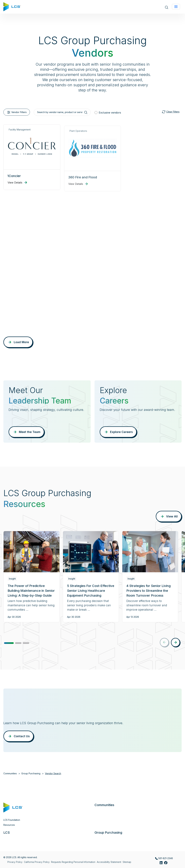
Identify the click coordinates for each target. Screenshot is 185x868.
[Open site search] (167, 7)
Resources (9, 825)
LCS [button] (7, 833)
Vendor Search (53, 773)
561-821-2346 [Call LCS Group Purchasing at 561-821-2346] (164, 858)
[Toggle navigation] (176, 7)
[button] (9, 643)
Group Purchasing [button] (108, 833)
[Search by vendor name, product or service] (62, 112)
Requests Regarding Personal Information (73, 862)
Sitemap (127, 862)
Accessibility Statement (109, 862)
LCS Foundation (12, 820)
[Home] (12, 6)
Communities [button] (104, 805)
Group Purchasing (31, 773)
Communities (10, 773)
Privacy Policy (15, 862)
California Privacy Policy (37, 862)
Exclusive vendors (110, 113)
